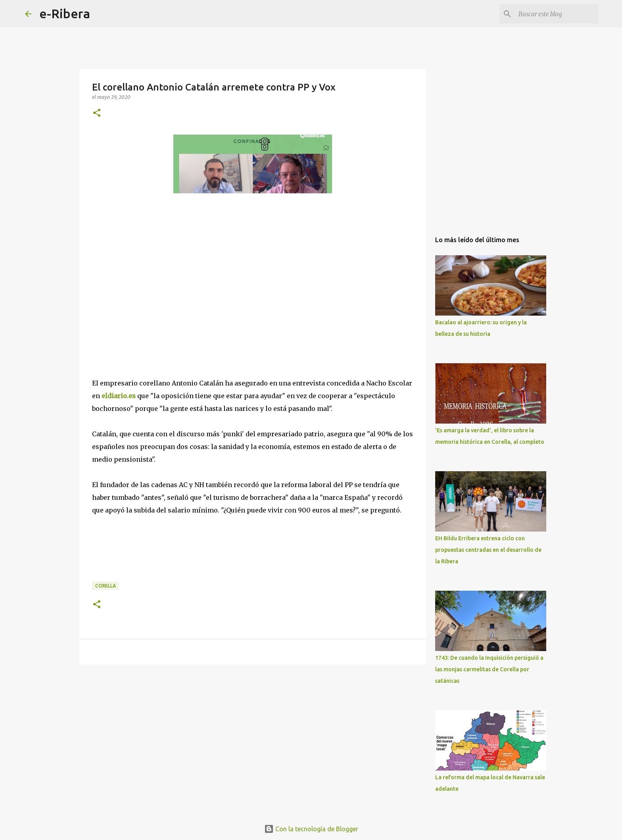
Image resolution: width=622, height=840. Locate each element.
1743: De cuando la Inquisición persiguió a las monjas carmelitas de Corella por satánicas (489, 669)
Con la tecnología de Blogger (311, 829)
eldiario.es (119, 396)
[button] (97, 113)
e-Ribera (65, 13)
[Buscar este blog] (557, 14)
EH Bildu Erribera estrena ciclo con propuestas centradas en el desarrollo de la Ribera (488, 550)
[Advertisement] (152, 285)
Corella (106, 586)
